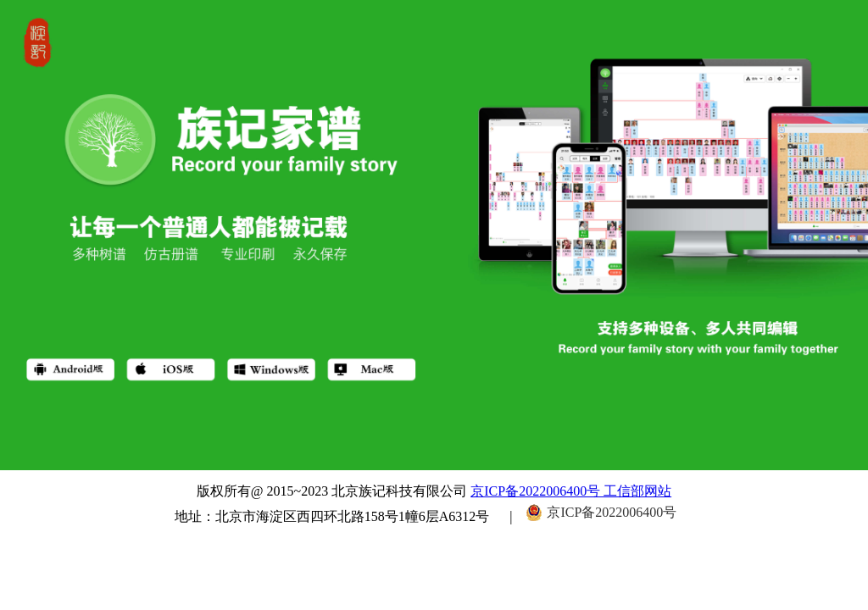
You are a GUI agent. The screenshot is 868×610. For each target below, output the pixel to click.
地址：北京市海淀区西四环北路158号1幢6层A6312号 (332, 516)
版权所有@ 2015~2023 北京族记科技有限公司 (334, 491)
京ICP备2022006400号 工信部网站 (571, 491)
